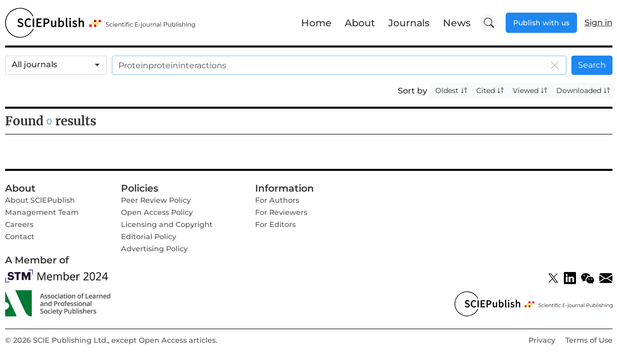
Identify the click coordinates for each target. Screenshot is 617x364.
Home (316, 23)
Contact (20, 237)
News (457, 23)
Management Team (42, 212)
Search (592, 65)
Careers (19, 224)
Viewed (530, 90)
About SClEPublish (40, 200)
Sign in (599, 22)
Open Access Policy (157, 212)
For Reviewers (281, 212)
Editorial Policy (149, 237)
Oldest (451, 90)
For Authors (277, 200)
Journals (409, 23)
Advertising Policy (154, 249)
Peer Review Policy (156, 200)
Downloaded (583, 90)
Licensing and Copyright (167, 224)
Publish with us (541, 23)
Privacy (542, 340)
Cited (490, 90)
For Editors (275, 224)
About (360, 23)
